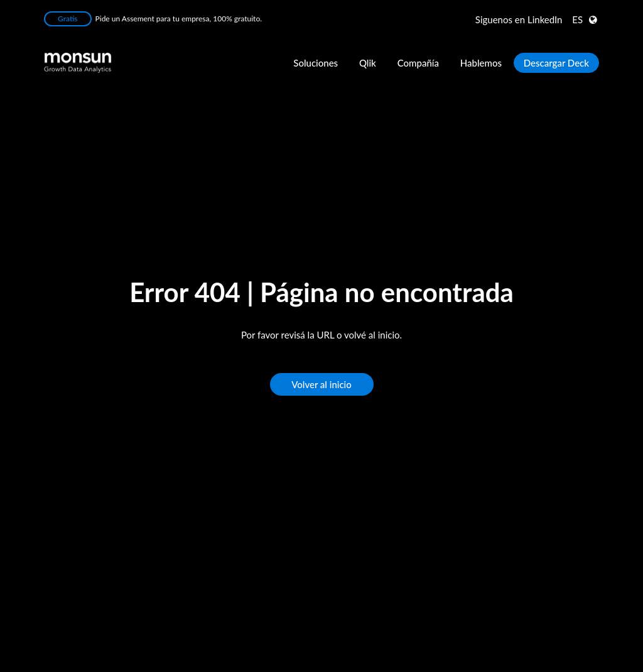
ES (577, 19)
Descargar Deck (556, 63)
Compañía (418, 63)
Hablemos (481, 63)
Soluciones (316, 63)
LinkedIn (519, 19)
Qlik (368, 63)
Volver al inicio (321, 384)
